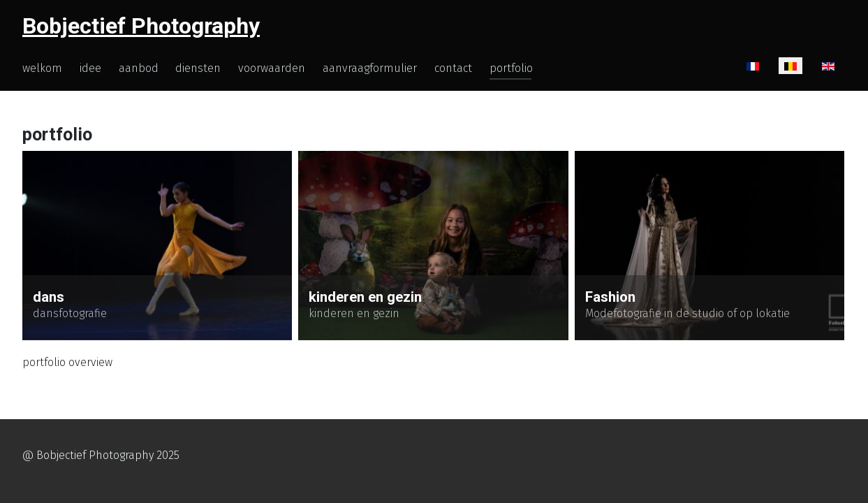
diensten (198, 68)
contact (453, 68)
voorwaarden (272, 68)
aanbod (139, 68)
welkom (42, 68)
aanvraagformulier (370, 68)
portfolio (511, 68)
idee (90, 68)
